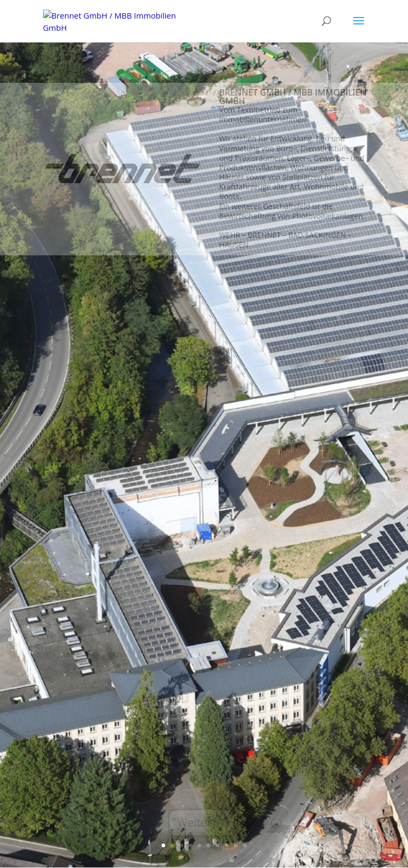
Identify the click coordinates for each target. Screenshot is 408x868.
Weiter (194, 822)
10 (245, 845)
